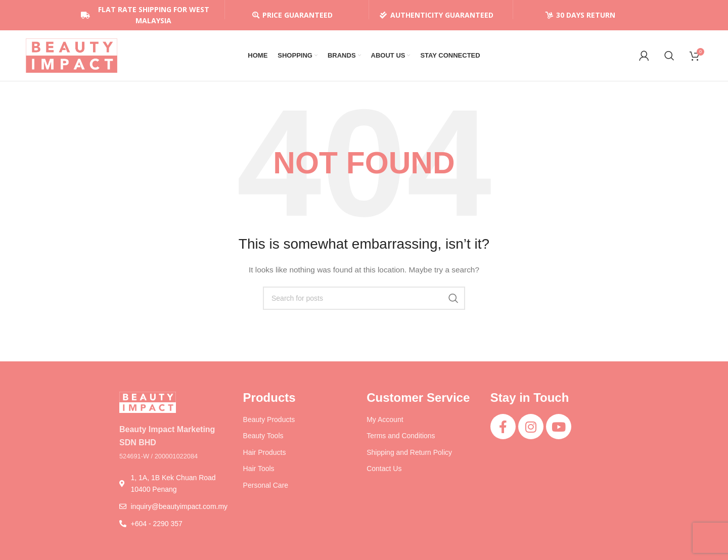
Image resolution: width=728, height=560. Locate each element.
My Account (385, 419)
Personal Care (266, 485)
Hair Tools (259, 469)
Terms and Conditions (401, 436)
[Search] (669, 56)
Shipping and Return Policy (409, 452)
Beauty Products (269, 419)
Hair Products (265, 452)
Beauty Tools (263, 436)
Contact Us (384, 469)
